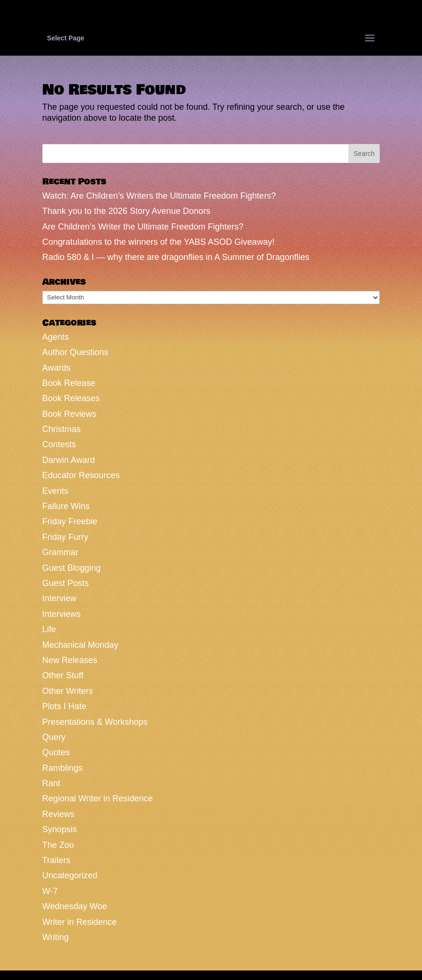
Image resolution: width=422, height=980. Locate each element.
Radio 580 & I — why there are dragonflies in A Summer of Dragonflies (176, 257)
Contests (59, 444)
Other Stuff (63, 675)
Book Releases (71, 398)
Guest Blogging (72, 568)
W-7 (50, 891)
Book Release (69, 383)
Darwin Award (69, 460)
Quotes (56, 752)
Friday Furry (65, 537)
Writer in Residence (80, 922)
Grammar (60, 552)
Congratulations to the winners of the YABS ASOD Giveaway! (158, 242)
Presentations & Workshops (95, 722)
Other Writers (68, 691)
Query (54, 737)
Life (49, 629)
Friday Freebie (70, 521)
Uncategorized (70, 875)
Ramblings (62, 768)
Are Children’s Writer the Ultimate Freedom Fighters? (143, 227)
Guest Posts (66, 583)
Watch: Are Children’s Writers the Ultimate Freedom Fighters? (159, 196)
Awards (57, 368)
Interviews (62, 614)
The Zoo (58, 845)
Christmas (62, 429)
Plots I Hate (64, 706)
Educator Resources (81, 475)
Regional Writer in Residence (98, 798)
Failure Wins (66, 506)
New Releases (70, 660)
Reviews (58, 814)
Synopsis (60, 829)
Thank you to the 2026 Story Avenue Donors (126, 211)
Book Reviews (69, 414)
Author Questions (75, 352)
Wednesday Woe (75, 906)
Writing (56, 937)
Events (55, 491)
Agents (56, 337)
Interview (59, 598)
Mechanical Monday (80, 645)
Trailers (56, 860)
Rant (51, 783)
